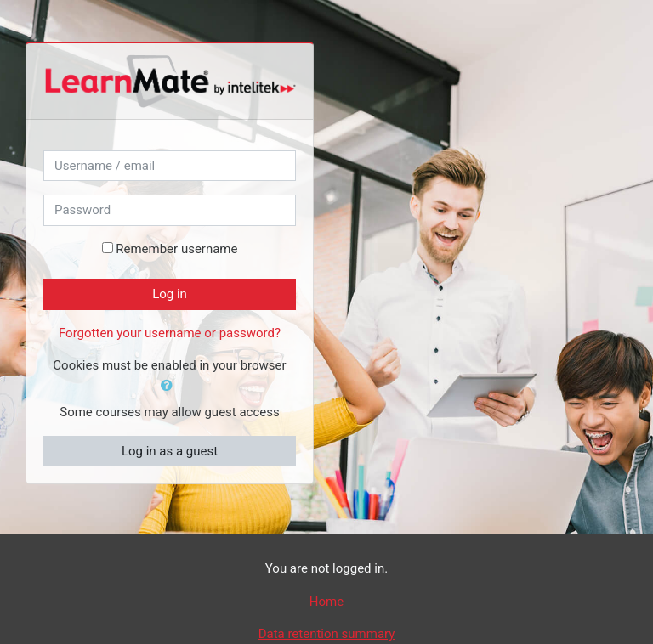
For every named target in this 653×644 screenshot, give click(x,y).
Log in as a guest (170, 451)
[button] (170, 386)
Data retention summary (327, 634)
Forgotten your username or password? (170, 333)
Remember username (176, 249)
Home (326, 602)
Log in (170, 294)
